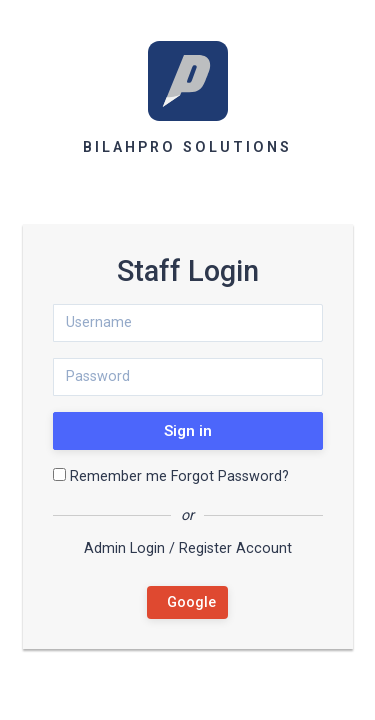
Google (187, 602)
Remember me (110, 476)
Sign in (188, 431)
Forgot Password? (230, 476)
